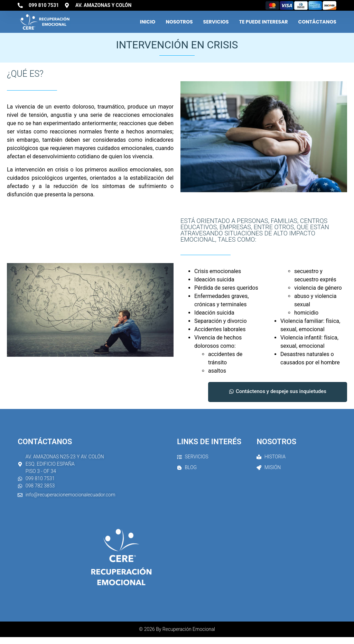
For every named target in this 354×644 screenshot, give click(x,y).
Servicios (216, 22)
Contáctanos (317, 22)
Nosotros (179, 22)
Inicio (148, 22)
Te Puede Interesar (264, 22)
